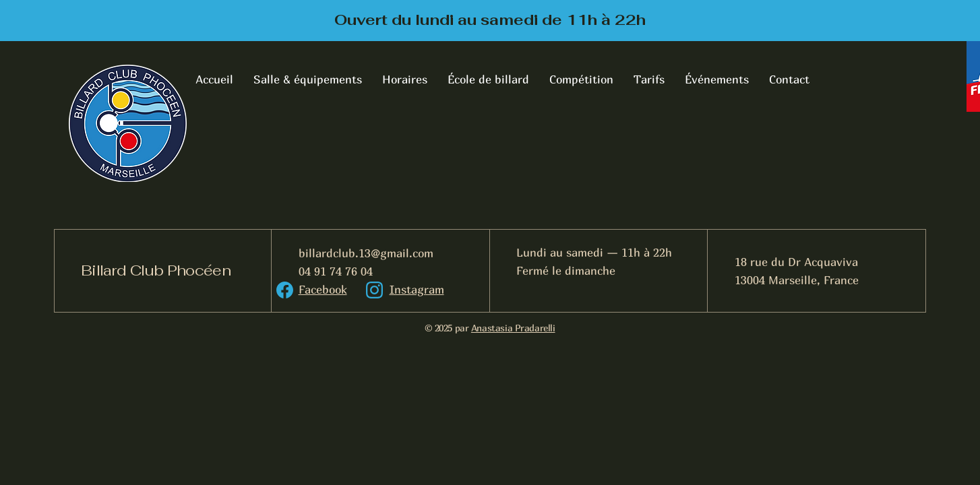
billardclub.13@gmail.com (366, 253)
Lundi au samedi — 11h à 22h (594, 252)
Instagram (417, 289)
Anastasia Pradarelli (513, 328)
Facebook (323, 289)
